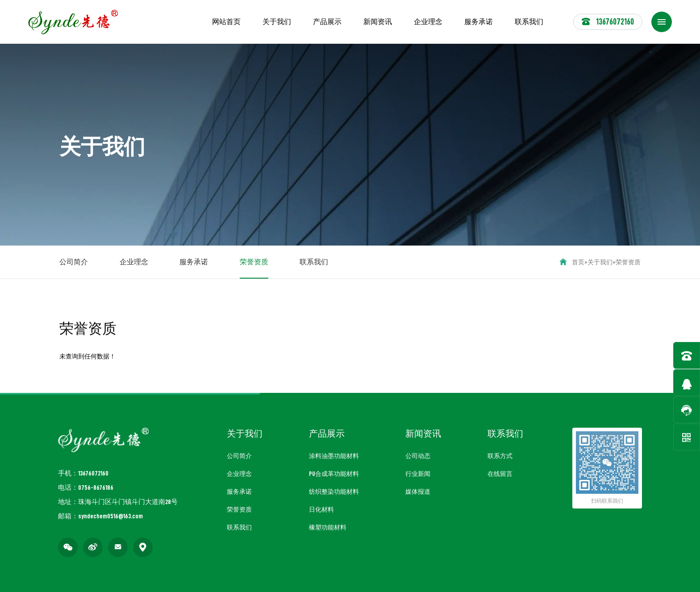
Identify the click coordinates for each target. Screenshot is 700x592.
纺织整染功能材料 (334, 492)
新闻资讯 (378, 22)
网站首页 (226, 22)
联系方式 (500, 456)
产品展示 (327, 22)
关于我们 (277, 22)
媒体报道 (418, 492)
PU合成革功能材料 (334, 474)
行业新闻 (418, 474)
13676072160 (608, 21)
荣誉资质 (254, 269)
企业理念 (428, 22)
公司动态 (418, 456)
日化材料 (321, 509)
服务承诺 (479, 22)
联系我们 (529, 22)
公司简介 (74, 262)
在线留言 (500, 474)
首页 (578, 262)
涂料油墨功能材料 (334, 456)
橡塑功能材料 (328, 527)
